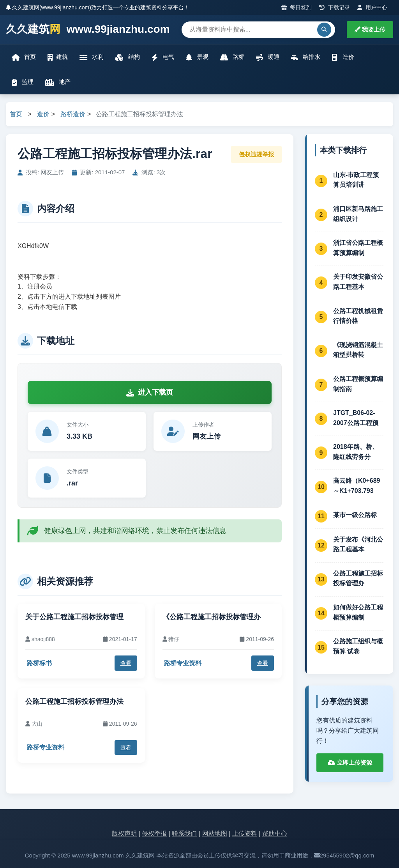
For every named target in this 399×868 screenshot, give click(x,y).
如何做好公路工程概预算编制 (358, 612)
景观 (197, 57)
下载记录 (335, 7)
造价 (343, 57)
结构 (127, 57)
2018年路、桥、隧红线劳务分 (356, 452)
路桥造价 (73, 114)
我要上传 (370, 29)
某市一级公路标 (355, 515)
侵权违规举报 (256, 154)
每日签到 (297, 7)
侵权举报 (154, 833)
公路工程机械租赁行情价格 (358, 316)
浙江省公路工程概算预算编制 (358, 248)
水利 (92, 57)
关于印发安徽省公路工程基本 (358, 282)
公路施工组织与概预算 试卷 (358, 646)
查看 (126, 663)
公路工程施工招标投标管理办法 (74, 701)
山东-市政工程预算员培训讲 (356, 180)
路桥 (232, 57)
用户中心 (372, 7)
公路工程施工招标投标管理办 (358, 578)
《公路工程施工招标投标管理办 (212, 617)
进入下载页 (150, 392)
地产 (58, 82)
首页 (24, 57)
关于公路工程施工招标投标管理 (74, 617)
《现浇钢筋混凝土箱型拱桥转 (358, 350)
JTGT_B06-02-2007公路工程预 (356, 418)
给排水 (306, 57)
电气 (163, 57)
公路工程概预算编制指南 (358, 384)
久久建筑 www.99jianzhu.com (88, 29)
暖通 (268, 57)
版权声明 (124, 833)
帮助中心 (275, 833)
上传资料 (245, 833)
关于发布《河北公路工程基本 (358, 545)
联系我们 (184, 833)
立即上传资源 (350, 763)
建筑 (58, 57)
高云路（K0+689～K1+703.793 (357, 486)
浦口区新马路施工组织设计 (358, 214)
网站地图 (215, 833)
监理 (23, 82)
